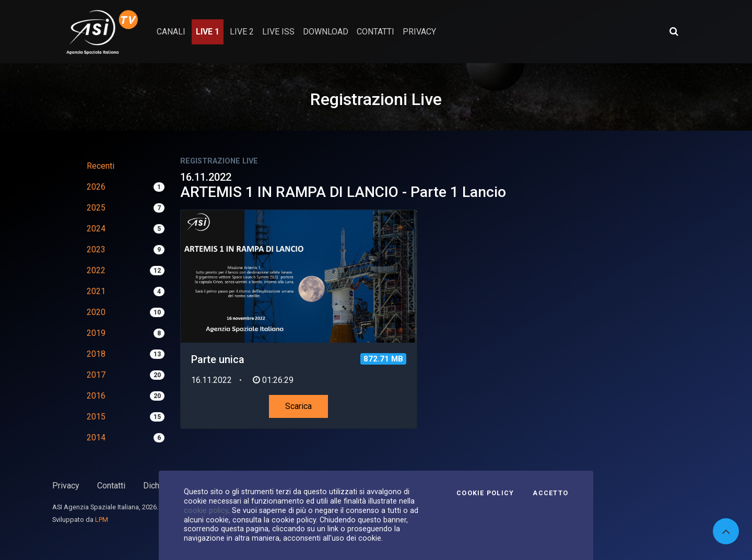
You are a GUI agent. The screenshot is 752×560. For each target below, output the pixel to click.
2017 (96, 375)
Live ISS (278, 32)
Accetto (550, 493)
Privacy (66, 486)
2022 (96, 270)
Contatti (111, 486)
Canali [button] (171, 32)
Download (326, 32)
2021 (96, 291)
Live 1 (208, 32)
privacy (419, 32)
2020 (96, 312)
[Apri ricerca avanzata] (674, 31)
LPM (102, 520)
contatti (375, 32)
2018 (96, 354)
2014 (96, 437)
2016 (96, 396)
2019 (96, 333)
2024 (96, 229)
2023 (96, 249)
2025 (96, 208)
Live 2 (242, 32)
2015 (96, 417)
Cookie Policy (485, 493)
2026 (96, 187)
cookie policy (206, 510)
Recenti (101, 166)
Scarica (298, 406)
